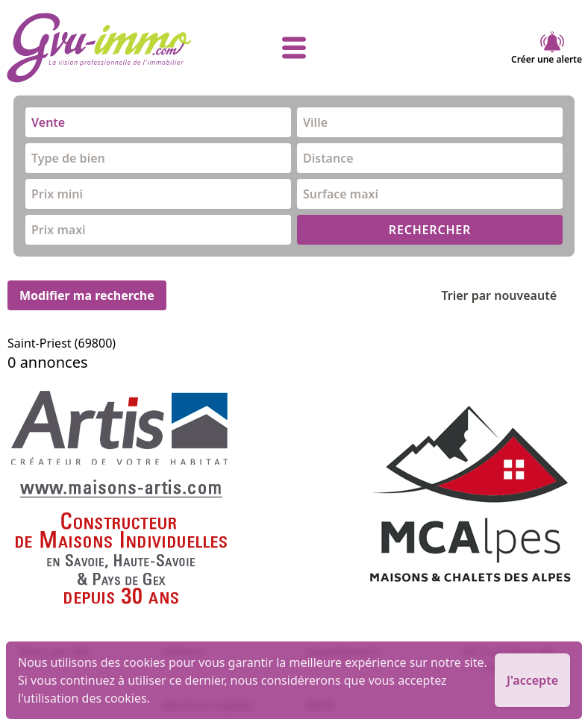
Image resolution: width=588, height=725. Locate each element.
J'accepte (532, 680)
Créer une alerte (547, 48)
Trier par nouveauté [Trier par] (511, 295)
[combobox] (158, 122)
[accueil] (102, 48)
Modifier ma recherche (87, 295)
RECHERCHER (430, 230)
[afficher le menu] (294, 48)
